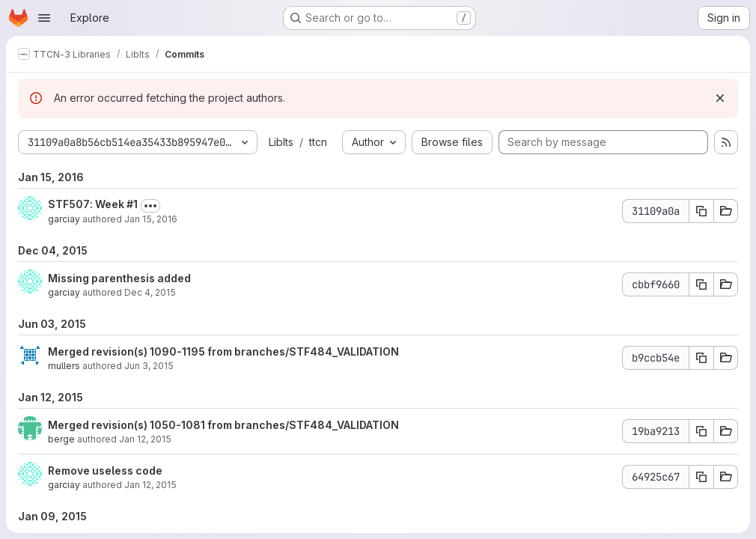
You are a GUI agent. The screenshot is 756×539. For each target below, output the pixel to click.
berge (61, 439)
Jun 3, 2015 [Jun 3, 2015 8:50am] (149, 366)
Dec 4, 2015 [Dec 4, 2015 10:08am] (150, 292)
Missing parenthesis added (119, 278)
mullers (64, 366)
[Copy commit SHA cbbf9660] (701, 284)
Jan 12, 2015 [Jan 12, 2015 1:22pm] (145, 439)
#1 (132, 204)
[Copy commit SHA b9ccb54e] (701, 358)
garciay (64, 219)
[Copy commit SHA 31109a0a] (701, 211)
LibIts (281, 142)
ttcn (318, 142)
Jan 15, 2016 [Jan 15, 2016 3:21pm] (151, 219)
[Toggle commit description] (150, 206)
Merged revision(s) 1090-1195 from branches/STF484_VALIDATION (223, 351)
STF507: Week (87, 204)
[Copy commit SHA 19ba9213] (701, 431)
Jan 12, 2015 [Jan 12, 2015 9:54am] (150, 485)
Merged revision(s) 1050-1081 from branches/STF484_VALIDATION (223, 425)
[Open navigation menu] (44, 18)
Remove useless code (105, 471)
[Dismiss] (720, 98)
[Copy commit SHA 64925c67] (701, 477)
